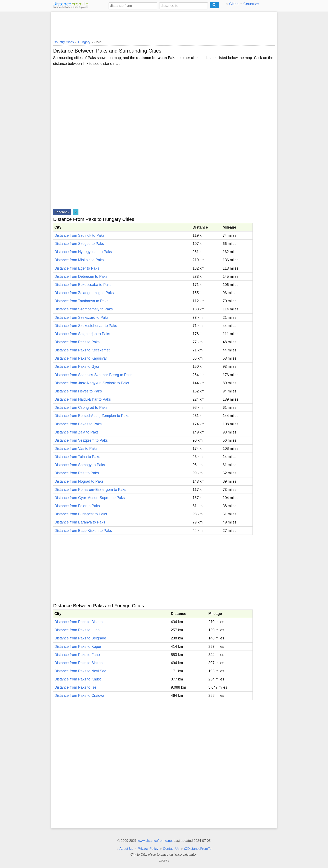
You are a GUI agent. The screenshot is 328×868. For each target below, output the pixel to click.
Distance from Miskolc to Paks (79, 260)
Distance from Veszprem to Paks (81, 440)
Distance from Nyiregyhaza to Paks (83, 252)
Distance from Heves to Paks (78, 391)
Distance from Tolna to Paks (77, 457)
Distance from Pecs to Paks (77, 342)
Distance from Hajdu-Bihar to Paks (83, 399)
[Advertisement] (164, 24)
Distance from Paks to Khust (78, 679)
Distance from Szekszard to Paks (81, 318)
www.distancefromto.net (155, 841)
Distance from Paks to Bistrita (79, 622)
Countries (251, 4)
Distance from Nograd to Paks (79, 481)
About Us (126, 849)
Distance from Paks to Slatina (79, 663)
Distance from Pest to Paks (77, 473)
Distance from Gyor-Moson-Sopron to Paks (90, 498)
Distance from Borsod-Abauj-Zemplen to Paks (92, 416)
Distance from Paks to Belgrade (80, 638)
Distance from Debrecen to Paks (81, 276)
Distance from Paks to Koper (78, 647)
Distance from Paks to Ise (75, 687)
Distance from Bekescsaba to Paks (83, 285)
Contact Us (171, 849)
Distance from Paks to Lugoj (77, 630)
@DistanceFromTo (198, 849)
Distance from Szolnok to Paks (79, 235)
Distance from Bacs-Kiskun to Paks (83, 531)
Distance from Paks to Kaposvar (81, 358)
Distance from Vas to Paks (76, 449)
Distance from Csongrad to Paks (81, 408)
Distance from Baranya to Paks (80, 522)
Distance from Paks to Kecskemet (82, 350)
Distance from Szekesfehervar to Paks (86, 326)
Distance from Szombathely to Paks (84, 309)
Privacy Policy (148, 849)
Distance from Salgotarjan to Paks (82, 334)
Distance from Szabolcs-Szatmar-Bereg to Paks (93, 375)
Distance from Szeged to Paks (79, 244)
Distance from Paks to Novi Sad (80, 671)
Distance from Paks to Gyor (77, 366)
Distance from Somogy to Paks (80, 465)
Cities (234, 4)
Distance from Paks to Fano (77, 655)
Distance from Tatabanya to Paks (81, 301)
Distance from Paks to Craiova (79, 696)
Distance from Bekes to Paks (78, 424)
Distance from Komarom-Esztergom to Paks (90, 490)
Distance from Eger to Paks (77, 268)
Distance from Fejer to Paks (77, 506)
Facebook (62, 212)
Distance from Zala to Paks (76, 432)
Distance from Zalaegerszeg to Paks (84, 293)
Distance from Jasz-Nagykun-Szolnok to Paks (92, 383)
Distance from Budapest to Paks (81, 514)
